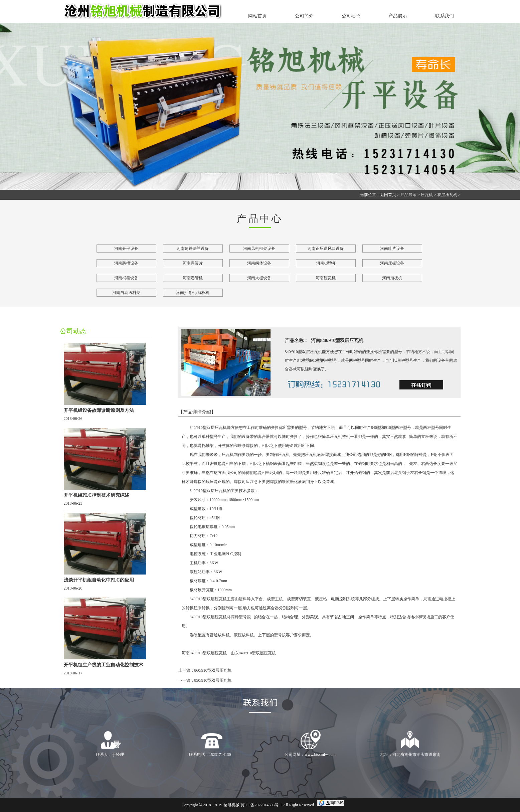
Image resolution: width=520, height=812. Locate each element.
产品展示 (398, 16)
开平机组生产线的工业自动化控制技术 (104, 665)
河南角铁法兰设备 (193, 249)
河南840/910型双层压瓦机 (204, 653)
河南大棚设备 (259, 278)
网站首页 (257, 16)
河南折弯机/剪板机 (193, 293)
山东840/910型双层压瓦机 (253, 653)
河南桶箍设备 (126, 278)
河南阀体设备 (259, 263)
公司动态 (351, 16)
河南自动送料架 (126, 293)
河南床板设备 (392, 263)
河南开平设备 (126, 249)
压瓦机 (427, 195)
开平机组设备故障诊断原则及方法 (99, 410)
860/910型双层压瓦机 (213, 670)
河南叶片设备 (392, 249)
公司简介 (304, 16)
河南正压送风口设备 (326, 249)
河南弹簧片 (193, 263)
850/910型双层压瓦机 (213, 680)
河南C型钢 (326, 263)
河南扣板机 (392, 278)
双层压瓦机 (447, 195)
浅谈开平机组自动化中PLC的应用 (99, 580)
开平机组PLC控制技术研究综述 (97, 495)
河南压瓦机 (326, 278)
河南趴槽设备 (126, 263)
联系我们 (445, 16)
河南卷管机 (193, 278)
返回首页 (388, 195)
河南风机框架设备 (259, 249)
